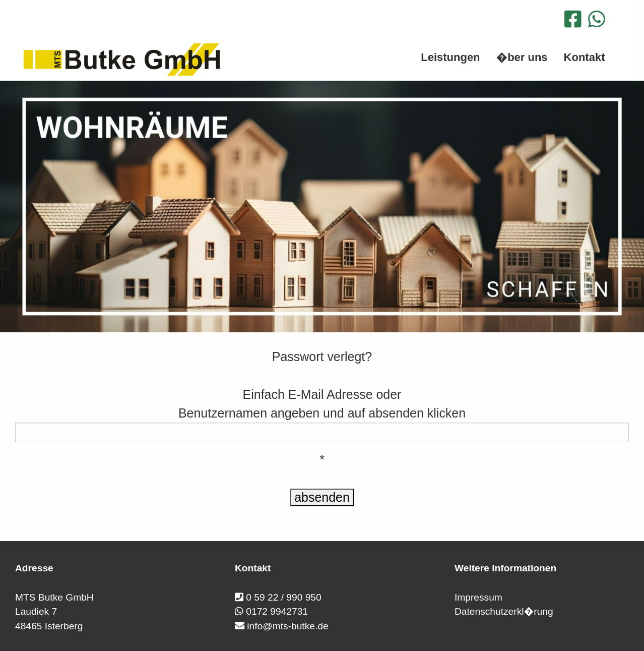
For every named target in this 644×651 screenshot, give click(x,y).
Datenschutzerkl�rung (504, 611)
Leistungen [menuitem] (450, 57)
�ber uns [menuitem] (522, 57)
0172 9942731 (277, 611)
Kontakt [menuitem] (585, 57)
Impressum (478, 597)
